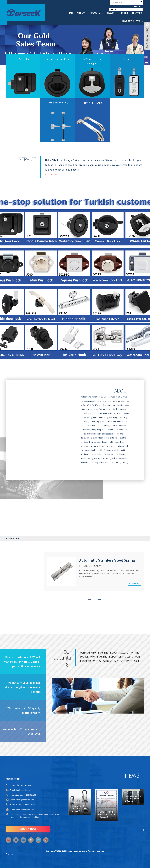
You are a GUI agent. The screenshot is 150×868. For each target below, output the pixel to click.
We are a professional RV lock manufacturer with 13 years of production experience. (22, 662)
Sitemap (10, 854)
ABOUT (18, 538)
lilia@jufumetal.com (14, 790)
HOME (9, 538)
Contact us (51, 178)
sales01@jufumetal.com (16, 800)
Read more (134, 583)
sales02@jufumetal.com (16, 809)
